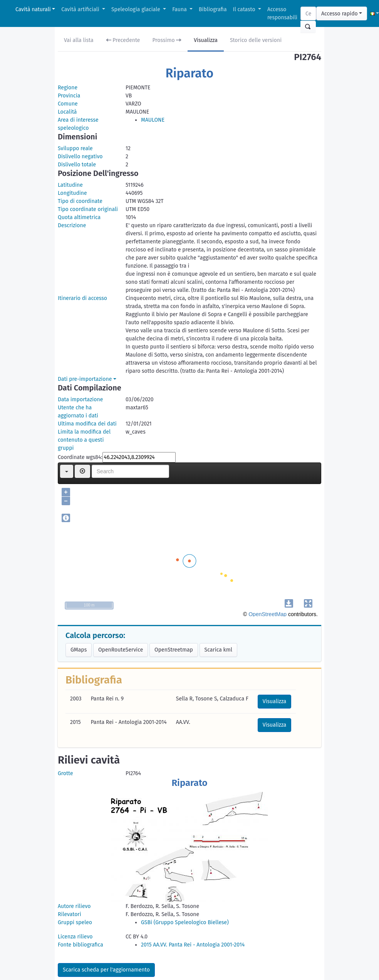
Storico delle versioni (256, 40)
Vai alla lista (79, 40)
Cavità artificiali (81, 9)
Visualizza (206, 40)
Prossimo (167, 40)
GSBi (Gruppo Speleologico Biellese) (185, 922)
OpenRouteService (121, 650)
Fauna (180, 9)
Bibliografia (213, 9)
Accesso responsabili (282, 13)
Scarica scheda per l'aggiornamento (106, 970)
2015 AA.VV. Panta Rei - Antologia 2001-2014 (193, 945)
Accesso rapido (340, 14)
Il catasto (245, 9)
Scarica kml (218, 650)
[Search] (308, 13)
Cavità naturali (33, 9)
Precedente (123, 40)
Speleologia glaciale (137, 9)
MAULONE (153, 120)
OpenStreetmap (174, 650)
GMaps (79, 650)
